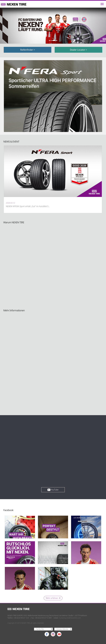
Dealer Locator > (79, 50)
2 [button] (51, 40)
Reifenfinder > (28, 50)
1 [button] (49, 40)
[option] (53, 26)
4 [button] (57, 40)
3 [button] (54, 40)
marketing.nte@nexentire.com (70, 618)
